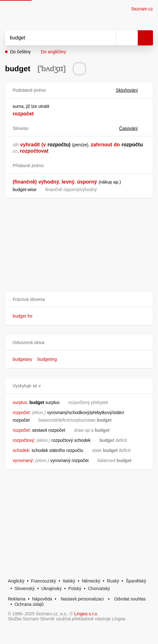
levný (68, 182)
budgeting (47, 359)
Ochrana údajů (29, 604)
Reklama (17, 599)
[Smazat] (109, 38)
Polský (75, 588)
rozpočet (23, 114)
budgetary (22, 359)
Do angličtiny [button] (53, 52)
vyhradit (30, 145)
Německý (91, 581)
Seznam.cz (142, 9)
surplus (20, 402)
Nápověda (42, 599)
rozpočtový (23, 440)
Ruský (113, 581)
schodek (21, 450)
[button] (79, 299)
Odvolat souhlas (130, 599)
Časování (132, 128)
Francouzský (43, 581)
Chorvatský (99, 588)
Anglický (16, 581)
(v (44, 145)
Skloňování (131, 90)
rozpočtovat (34, 151)
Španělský (136, 581)
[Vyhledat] (54, 38)
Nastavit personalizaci (82, 599)
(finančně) (25, 182)
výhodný (49, 182)
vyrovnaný (23, 460)
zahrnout (101, 145)
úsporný (87, 182)
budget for (23, 316)
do (117, 145)
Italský (69, 581)
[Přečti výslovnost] (79, 69)
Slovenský (25, 588)
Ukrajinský (52, 588)
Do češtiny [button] (20, 52)
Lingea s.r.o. (86, 614)
